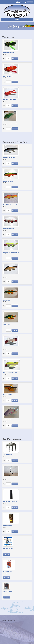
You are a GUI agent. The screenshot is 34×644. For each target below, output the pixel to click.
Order (13, 623)
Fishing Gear (8, 623)
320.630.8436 (21, 2)
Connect (17, 623)
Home (3, 623)
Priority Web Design (11, 620)
